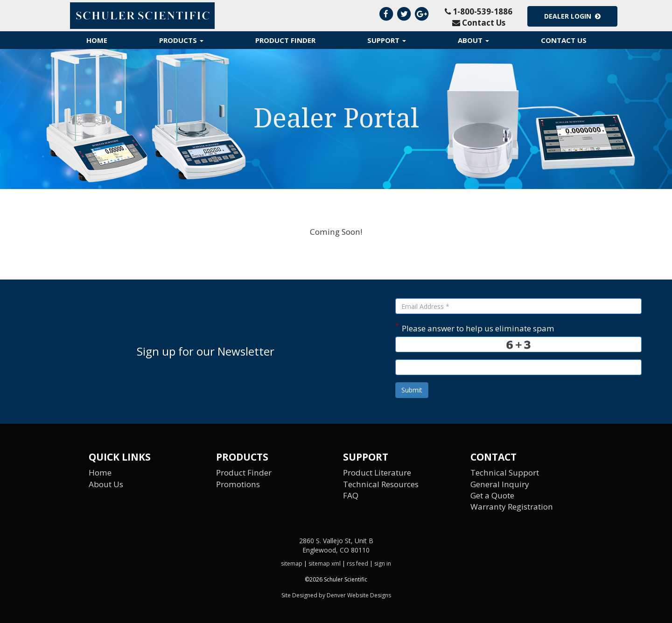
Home (97, 40)
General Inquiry (500, 484)
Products (181, 40)
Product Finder (285, 40)
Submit (412, 390)
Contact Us (479, 23)
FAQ (351, 495)
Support (387, 40)
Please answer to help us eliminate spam (475, 327)
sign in (383, 563)
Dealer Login (572, 16)
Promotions (238, 484)
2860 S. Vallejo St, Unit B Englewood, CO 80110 (336, 545)
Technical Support (505, 472)
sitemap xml (325, 563)
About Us (106, 484)
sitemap (292, 563)
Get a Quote (492, 495)
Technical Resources (381, 484)
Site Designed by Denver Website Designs (336, 595)
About (473, 40)
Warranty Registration (512, 507)
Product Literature (377, 472)
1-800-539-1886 (479, 11)
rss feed (357, 563)
